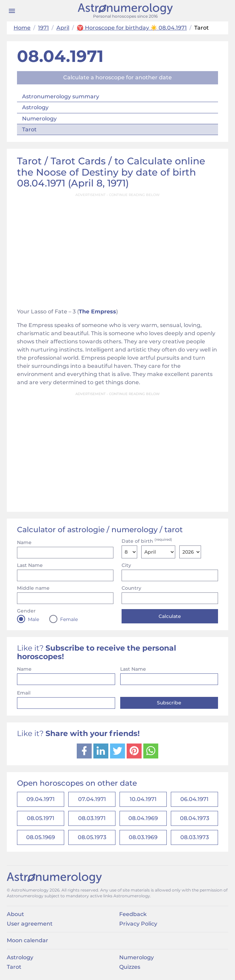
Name (24, 542)
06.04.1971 (194, 800)
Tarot (29, 129)
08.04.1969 (143, 820)
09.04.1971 (41, 800)
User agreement (30, 927)
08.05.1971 (41, 820)
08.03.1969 (143, 840)
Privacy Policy (138, 927)
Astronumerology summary (61, 96)
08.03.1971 (92, 820)
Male (33, 619)
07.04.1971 (92, 800)
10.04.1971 (143, 800)
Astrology (35, 107)
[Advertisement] (117, 248)
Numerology (39, 119)
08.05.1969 (41, 840)
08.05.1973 (92, 840)
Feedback (133, 917)
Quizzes (130, 970)
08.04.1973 (195, 820)
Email (24, 693)
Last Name (30, 565)
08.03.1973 (195, 840)
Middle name (33, 588)
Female (69, 619)
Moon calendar (28, 943)
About (15, 917)
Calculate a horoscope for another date (117, 77)
